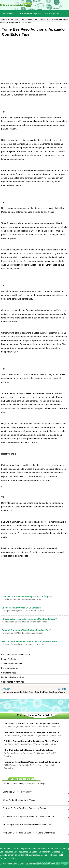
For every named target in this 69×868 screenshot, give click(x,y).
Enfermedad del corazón (11, 849)
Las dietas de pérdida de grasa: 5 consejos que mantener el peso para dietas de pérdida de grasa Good (33, 724)
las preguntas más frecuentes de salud (18, 852)
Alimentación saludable (12, 664)
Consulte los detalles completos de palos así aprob (24, 599)
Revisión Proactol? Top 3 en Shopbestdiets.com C (23, 633)
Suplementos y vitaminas (13, 682)
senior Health (57, 855)
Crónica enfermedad (9, 20)
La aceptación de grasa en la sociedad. (22, 608)
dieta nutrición (9, 13)
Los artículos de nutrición (13, 677)
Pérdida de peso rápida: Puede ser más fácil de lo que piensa (33, 762)
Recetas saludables (10, 668)
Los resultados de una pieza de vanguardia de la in (24, 622)
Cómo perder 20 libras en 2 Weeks (19, 800)
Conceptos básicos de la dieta (16, 655)
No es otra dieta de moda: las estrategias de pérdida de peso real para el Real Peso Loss (33, 732)
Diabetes (56, 852)
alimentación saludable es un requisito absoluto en (24, 644)
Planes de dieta (9, 659)
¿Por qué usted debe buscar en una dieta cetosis (28, 750)
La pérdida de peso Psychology (17, 792)
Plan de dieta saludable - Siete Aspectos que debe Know (30, 641)
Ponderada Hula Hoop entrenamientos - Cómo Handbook (28, 816)
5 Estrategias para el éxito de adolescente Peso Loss (27, 825)
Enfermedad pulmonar (58, 849)
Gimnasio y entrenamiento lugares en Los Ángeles (27, 597)
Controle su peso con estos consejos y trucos (24, 808)
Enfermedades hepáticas (30, 13)
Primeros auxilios (8, 858)
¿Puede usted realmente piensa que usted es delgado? (29, 619)
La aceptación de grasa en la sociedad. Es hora (23, 611)
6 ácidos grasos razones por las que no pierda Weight (31, 741)
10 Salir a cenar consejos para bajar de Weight (24, 784)
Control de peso (44, 20)
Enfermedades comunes (38, 855)
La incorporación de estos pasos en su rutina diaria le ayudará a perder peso (19, 692)
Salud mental (44, 852)
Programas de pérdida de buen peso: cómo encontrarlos (29, 833)
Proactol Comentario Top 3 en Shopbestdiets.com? (27, 630)
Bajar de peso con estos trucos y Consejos (51, 692)
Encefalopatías (52, 13)
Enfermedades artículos (35, 849)
